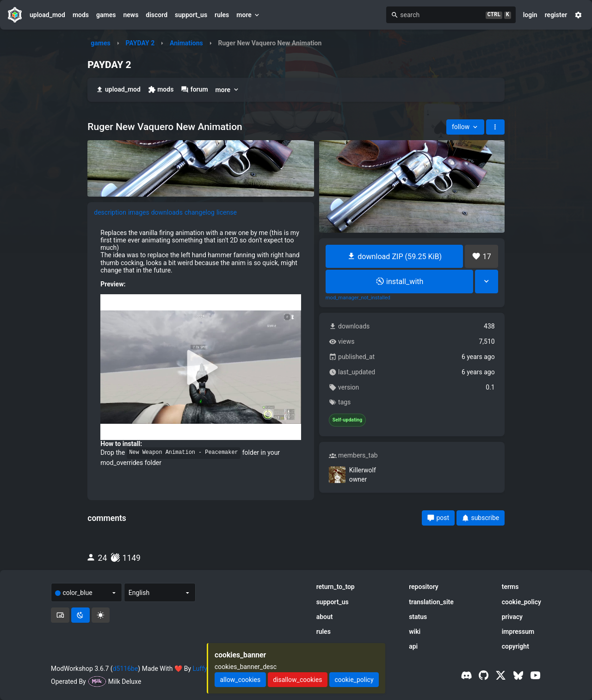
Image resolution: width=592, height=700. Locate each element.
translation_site (431, 602)
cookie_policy (521, 602)
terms (510, 587)
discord (157, 15)
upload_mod (47, 15)
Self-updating (347, 420)
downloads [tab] (167, 212)
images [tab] (139, 212)
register (556, 15)
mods (81, 15)
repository (424, 587)
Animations (186, 43)
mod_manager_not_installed (358, 298)
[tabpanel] (201, 348)
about (325, 617)
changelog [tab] (200, 212)
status (418, 617)
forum (194, 90)
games (106, 15)
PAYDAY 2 (140, 43)
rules (222, 15)
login (530, 15)
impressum (518, 632)
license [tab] (227, 212)
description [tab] (110, 212)
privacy (512, 617)
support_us (191, 15)
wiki (415, 632)
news (131, 15)
